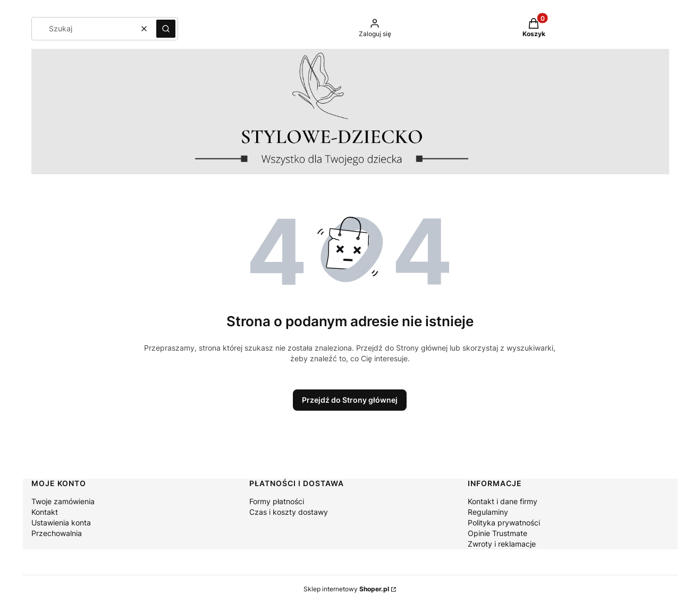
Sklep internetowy (346, 589)
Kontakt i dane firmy (503, 501)
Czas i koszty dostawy (289, 512)
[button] (166, 29)
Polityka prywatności (504, 523)
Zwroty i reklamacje (502, 544)
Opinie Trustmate (497, 533)
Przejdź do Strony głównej (350, 400)
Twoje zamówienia (63, 501)
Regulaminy (488, 512)
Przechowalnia (57, 533)
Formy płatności (277, 501)
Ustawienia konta (61, 523)
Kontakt (45, 512)
